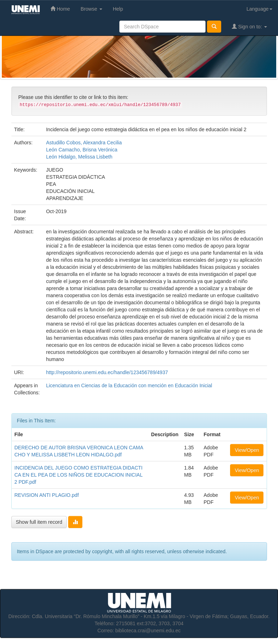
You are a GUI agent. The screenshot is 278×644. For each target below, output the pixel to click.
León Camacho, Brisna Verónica (82, 150)
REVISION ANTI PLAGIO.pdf (47, 495)
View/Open (247, 450)
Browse (91, 9)
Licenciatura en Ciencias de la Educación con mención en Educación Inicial (129, 385)
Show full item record (39, 522)
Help (118, 9)
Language (259, 9)
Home (60, 9)
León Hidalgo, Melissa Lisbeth (79, 157)
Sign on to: (249, 26)
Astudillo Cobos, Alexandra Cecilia (84, 143)
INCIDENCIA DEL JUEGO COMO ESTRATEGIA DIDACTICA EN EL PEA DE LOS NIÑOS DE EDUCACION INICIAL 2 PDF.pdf (79, 475)
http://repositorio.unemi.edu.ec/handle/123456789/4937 (107, 372)
